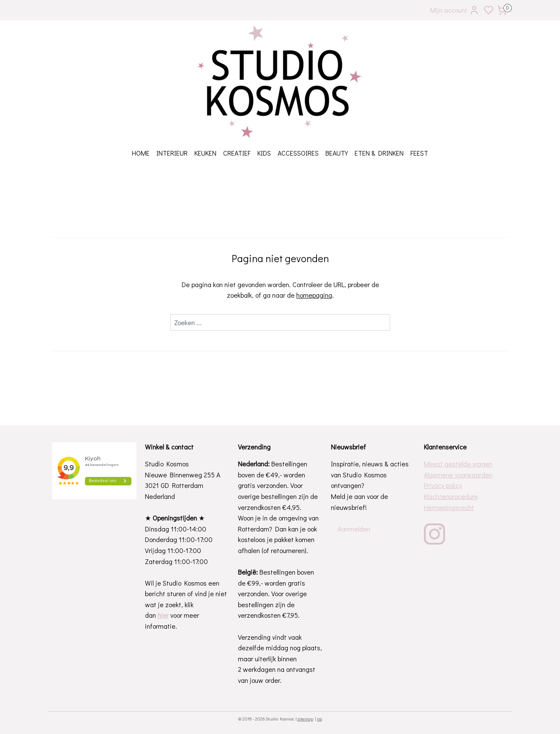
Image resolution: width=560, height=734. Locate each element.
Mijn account (455, 10)
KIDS (264, 153)
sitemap (305, 719)
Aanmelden (354, 529)
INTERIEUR (172, 153)
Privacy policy (443, 485)
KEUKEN (205, 153)
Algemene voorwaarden (458, 475)
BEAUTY (337, 153)
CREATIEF (237, 153)
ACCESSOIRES (298, 153)
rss (320, 719)
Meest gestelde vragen (458, 464)
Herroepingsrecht (449, 507)
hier (163, 615)
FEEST (419, 153)
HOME (141, 153)
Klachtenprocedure (451, 496)
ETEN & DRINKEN (379, 153)
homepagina (314, 295)
